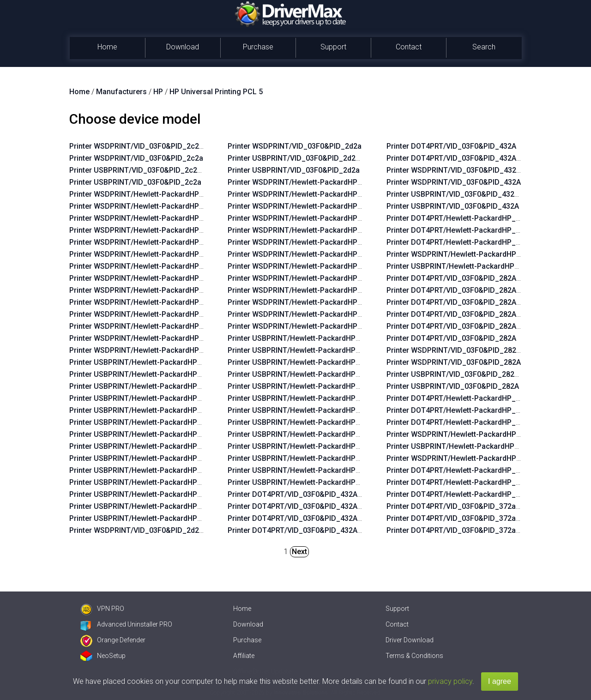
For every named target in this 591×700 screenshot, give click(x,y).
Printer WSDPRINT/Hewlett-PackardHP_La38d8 (307, 182)
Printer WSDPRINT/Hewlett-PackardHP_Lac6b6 (149, 278)
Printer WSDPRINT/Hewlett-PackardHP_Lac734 (149, 290)
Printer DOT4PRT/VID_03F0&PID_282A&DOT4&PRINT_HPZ (486, 314)
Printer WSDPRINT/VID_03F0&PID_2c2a (136, 158)
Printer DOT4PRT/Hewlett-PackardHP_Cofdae (464, 494)
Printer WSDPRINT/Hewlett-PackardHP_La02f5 (148, 242)
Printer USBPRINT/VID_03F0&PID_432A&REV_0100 (472, 194)
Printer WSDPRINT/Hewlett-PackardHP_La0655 (307, 314)
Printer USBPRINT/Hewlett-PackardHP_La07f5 (147, 470)
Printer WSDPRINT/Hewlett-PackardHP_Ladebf (465, 254)
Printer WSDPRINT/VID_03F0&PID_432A (454, 182)
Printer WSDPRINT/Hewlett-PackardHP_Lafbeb (307, 290)
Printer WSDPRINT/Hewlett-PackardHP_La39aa (307, 242)
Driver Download (410, 640)
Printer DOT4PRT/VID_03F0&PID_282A (451, 338)
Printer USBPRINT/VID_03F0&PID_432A (453, 206)
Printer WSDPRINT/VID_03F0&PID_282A (454, 362)
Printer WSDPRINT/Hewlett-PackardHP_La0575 (149, 326)
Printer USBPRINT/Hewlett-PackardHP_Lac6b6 (148, 446)
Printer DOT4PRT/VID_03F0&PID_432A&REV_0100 (471, 158)
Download (183, 47)
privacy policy (450, 681)
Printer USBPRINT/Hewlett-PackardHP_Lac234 (148, 398)
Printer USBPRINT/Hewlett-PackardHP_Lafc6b (306, 362)
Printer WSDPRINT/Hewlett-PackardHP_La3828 (307, 254)
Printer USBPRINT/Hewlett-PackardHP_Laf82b (306, 374)
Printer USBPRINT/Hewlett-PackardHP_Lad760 (465, 446)
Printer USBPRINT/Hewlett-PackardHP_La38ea (306, 386)
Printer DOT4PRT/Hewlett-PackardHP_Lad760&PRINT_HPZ (486, 410)
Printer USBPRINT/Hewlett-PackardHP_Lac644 (148, 362)
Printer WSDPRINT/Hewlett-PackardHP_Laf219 (307, 194)
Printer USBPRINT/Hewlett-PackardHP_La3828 (306, 410)
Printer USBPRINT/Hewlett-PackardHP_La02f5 (147, 410)
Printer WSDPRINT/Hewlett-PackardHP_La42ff (148, 206)
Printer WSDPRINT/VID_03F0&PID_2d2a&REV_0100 (156, 530)
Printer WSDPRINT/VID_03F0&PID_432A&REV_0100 (473, 170)
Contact (409, 47)
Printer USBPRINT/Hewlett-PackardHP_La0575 (148, 494)
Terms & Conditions (414, 656)
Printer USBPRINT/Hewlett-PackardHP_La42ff (147, 374)
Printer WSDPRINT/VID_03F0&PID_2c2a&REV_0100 (156, 146)
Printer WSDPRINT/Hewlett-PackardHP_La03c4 (149, 218)
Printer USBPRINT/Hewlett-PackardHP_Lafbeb (306, 446)
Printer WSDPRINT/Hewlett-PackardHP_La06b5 (149, 254)
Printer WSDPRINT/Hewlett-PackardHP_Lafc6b (307, 206)
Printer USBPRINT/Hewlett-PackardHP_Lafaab (306, 458)
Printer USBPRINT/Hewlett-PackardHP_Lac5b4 (148, 482)
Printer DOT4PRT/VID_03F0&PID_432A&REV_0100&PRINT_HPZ (335, 530)
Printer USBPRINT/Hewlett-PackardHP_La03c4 (148, 386)
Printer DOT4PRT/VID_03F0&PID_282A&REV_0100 (471, 302)
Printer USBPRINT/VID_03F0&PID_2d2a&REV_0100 (313, 158)
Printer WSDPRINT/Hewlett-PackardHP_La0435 (149, 338)
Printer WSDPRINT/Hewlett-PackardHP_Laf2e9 (307, 326)
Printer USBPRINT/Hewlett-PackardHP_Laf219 (306, 350)
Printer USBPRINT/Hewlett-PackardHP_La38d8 (306, 338)
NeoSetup (103, 656)
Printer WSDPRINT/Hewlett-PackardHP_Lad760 (466, 434)
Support (333, 47)
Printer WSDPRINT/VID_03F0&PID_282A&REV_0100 (473, 350)
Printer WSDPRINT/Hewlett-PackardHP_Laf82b (307, 218)
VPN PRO (102, 609)
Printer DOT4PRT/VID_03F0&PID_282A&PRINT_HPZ (474, 326)
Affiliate (244, 656)
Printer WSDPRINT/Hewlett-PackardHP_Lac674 (149, 266)
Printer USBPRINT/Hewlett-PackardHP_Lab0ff (147, 518)
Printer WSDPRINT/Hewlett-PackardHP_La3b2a (307, 278)
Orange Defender (113, 640)
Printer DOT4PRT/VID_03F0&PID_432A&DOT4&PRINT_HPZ (327, 494)
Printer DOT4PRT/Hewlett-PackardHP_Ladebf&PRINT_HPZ (485, 230)
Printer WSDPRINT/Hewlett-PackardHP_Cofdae (466, 458)
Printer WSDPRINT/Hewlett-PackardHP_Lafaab (307, 302)
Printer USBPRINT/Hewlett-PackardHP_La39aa (306, 398)
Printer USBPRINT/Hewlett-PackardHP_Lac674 (148, 434)
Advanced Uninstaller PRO (126, 624)
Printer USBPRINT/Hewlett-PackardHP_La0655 (306, 470)
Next (299, 552)
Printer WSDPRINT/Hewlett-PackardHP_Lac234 (149, 230)
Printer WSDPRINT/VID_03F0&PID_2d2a (295, 146)
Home (107, 47)
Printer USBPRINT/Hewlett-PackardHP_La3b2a (306, 434)
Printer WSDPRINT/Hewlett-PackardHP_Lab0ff (148, 350)
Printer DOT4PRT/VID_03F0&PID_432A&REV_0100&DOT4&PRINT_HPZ (347, 506)
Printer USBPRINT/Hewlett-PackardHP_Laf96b (306, 422)
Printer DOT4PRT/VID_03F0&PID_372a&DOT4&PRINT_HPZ (485, 506)
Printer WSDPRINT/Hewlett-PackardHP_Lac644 (149, 194)
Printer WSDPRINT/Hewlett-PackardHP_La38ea (307, 230)
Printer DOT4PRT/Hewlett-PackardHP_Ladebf (463, 242)
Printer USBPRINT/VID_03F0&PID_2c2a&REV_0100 (155, 170)
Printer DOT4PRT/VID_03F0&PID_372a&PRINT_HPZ (473, 530)
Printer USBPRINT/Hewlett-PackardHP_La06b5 (148, 422)
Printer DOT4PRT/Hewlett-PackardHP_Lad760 (464, 422)
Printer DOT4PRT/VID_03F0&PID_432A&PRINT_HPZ (315, 518)
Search (484, 47)
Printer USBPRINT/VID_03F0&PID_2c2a (135, 182)
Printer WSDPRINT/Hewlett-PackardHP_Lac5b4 (149, 314)
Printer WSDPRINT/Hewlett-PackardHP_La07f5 (148, 302)
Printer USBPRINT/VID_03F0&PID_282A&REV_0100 (472, 374)
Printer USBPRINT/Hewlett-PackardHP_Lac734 (148, 458)
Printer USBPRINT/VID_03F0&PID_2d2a (294, 170)
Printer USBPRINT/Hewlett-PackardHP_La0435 (148, 506)
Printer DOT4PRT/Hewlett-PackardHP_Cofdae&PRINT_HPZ (486, 482)
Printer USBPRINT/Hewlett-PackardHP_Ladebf (464, 266)
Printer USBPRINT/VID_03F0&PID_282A (453, 386)
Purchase (258, 47)
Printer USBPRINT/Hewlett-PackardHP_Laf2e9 (306, 482)
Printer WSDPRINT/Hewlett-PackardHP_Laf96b (307, 266)
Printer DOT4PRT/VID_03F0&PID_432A (451, 146)
